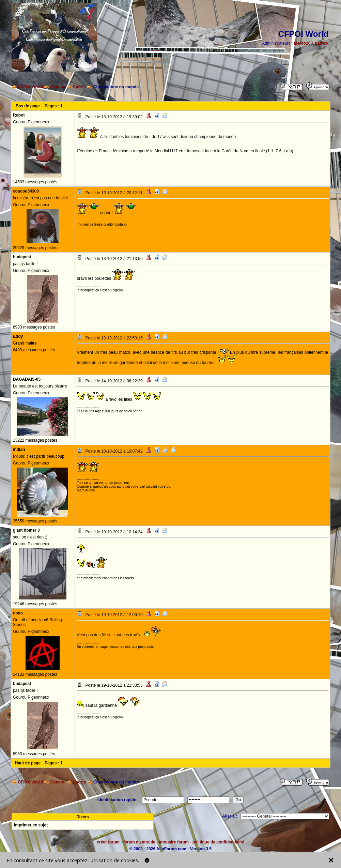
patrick (322, 43)
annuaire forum (174, 842)
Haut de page (28, 763)
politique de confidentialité (218, 842)
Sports (79, 87)
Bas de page (28, 106)
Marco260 (303, 43)
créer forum (108, 842)
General (58, 87)
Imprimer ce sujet (31, 825)
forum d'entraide (139, 842)
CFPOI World (30, 87)
